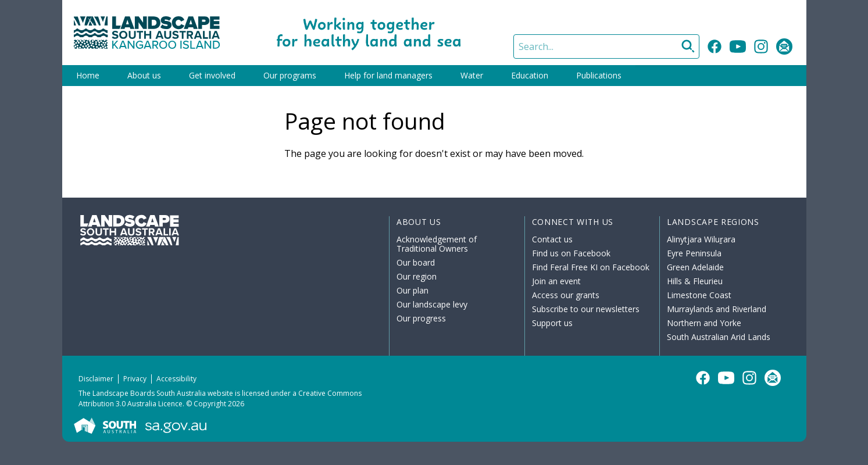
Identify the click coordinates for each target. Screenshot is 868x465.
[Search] (606, 46)
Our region (417, 276)
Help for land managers (388, 75)
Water (472, 75)
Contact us (552, 239)
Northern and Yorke (704, 323)
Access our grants (566, 295)
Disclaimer (96, 379)
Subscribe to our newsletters (586, 309)
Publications (599, 75)
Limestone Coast (699, 295)
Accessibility (176, 379)
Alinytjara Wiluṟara (701, 239)
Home (88, 75)
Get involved (212, 75)
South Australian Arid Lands (719, 337)
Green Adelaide (695, 267)
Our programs (290, 75)
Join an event (556, 281)
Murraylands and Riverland (717, 309)
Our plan (412, 290)
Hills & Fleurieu (695, 281)
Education (530, 75)
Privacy (135, 379)
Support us (552, 323)
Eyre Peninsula (694, 253)
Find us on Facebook (571, 253)
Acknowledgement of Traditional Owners (437, 244)
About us (144, 75)
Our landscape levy (432, 304)
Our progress (421, 318)
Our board (416, 262)
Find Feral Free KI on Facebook (591, 267)
